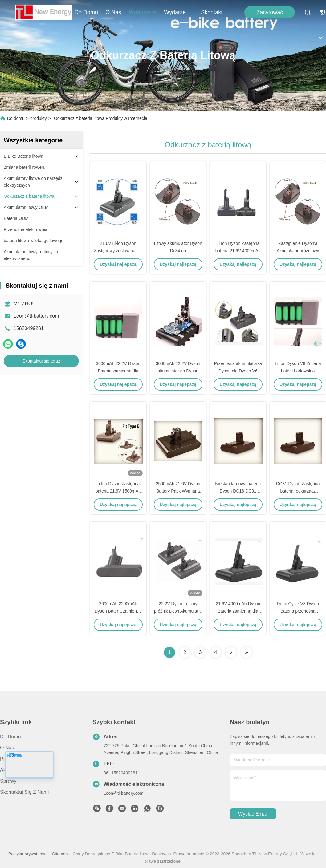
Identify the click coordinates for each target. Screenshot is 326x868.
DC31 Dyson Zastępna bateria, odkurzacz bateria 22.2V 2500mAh (298, 491)
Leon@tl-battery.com (36, 316)
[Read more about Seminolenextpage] (231, 652)
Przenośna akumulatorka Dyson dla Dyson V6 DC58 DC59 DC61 (238, 371)
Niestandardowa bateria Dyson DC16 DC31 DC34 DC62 (238, 491)
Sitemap (60, 854)
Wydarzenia (179, 12)
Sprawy (8, 781)
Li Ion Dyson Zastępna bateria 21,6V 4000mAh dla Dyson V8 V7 (238, 251)
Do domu (86, 12)
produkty (143, 12)
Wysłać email (253, 814)
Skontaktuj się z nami (216, 12)
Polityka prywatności (28, 854)
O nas (113, 12)
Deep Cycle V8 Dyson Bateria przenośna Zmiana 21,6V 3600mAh (298, 611)
